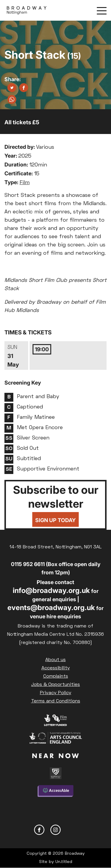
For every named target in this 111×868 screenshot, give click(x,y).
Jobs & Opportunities (55, 685)
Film (25, 183)
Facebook (39, 830)
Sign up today (55, 520)
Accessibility (56, 668)
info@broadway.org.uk (51, 590)
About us (55, 660)
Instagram (55, 830)
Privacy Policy (56, 693)
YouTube (72, 830)
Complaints (56, 676)
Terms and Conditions (56, 701)
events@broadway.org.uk (51, 608)
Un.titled (64, 862)
